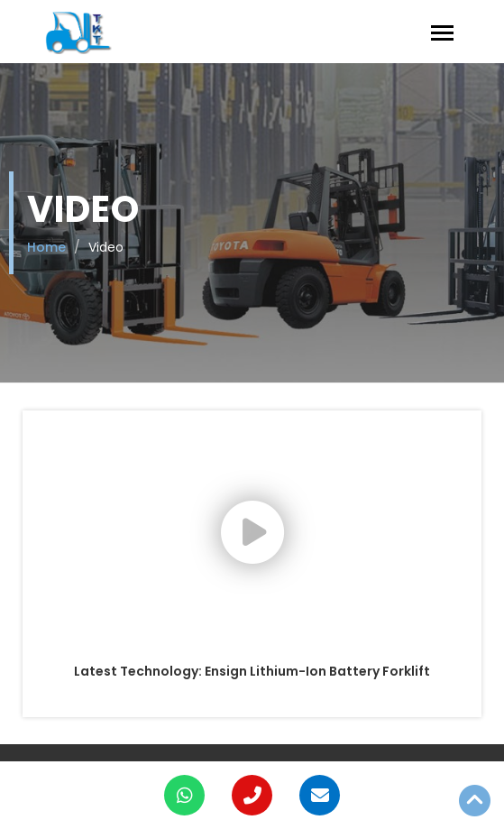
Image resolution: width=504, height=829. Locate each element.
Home (46, 247)
